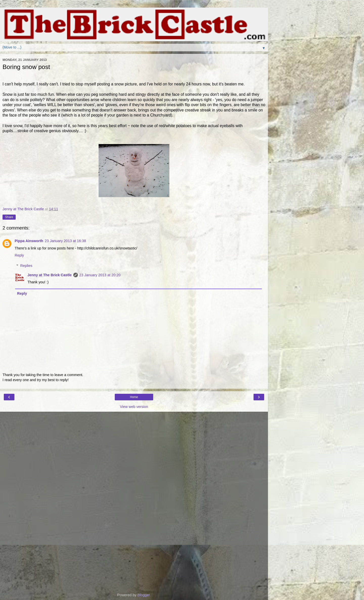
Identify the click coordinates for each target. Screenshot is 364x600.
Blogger (144, 595)
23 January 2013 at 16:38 (65, 241)
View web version (134, 407)
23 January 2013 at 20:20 (100, 275)
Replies (26, 266)
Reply (19, 255)
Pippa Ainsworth (29, 241)
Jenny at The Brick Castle (49, 275)
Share (9, 217)
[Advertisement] (134, 437)
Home (134, 397)
